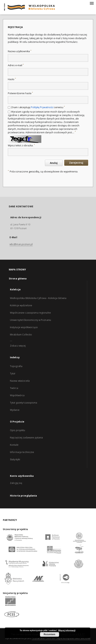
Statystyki (15, 459)
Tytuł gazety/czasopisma (24, 403)
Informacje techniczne (22, 452)
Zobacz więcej (18, 346)
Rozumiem (49, 634)
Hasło (12, 79)
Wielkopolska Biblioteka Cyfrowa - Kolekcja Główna (38, 298)
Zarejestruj (76, 163)
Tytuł (13, 373)
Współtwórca (17, 395)
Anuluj (54, 163)
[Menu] (92, 3)
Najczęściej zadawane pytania (26, 438)
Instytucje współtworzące (24, 327)
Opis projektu (18, 430)
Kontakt (14, 445)
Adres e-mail (16, 65)
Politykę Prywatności (42, 107)
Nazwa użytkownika (20, 51)
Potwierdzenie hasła (20, 93)
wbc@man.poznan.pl (21, 244)
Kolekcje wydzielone (21, 305)
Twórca (14, 388)
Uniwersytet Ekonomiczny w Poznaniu (31, 320)
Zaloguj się (16, 483)
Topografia (16, 366)
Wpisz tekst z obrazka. (21, 145)
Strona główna (18, 279)
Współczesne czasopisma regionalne (30, 313)
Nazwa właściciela (20, 381)
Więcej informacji (67, 630)
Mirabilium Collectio (21, 335)
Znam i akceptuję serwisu (38, 107)
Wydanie (15, 410)
